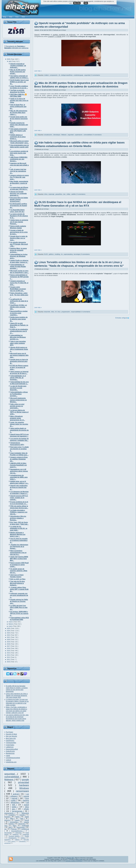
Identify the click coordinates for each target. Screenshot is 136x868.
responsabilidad (76, 312)
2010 (9, 662)
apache (27, 822)
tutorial (26, 796)
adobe (27, 817)
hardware (24, 785)
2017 (9, 646)
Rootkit (27, 836)
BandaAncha (10, 753)
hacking (26, 800)
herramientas (18, 811)
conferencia (25, 829)
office (12, 818)
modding (58, 254)
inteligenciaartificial (67, 75)
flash (15, 826)
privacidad (24, 782)
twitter (15, 807)
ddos (27, 807)
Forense (14, 829)
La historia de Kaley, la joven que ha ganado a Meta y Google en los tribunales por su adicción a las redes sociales (17, 702)
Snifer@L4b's (10, 751)
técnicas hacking (15, 836)
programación (10, 813)
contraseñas (14, 822)
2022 (9, 635)
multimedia (25, 826)
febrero (11, 624)
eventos (11, 824)
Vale (86, 3)
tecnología (77, 254)
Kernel (27, 820)
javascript (22, 824)
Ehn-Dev (26, 840)
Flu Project (9, 732)
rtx (62, 254)
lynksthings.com (11, 762)
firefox (18, 817)
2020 (9, 640)
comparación (54, 75)
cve (28, 794)
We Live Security (11, 736)
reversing (7, 840)
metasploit (26, 834)
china (46, 194)
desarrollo (47, 312)
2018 (9, 644)
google (25, 779)
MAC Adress (12, 841)
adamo (17, 840)
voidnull (8, 760)
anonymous (21, 827)
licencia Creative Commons (74, 861)
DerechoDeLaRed (12, 749)
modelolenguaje (79, 75)
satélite (74, 194)
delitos (23, 838)
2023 (9, 633)
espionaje (52, 194)
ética (53, 312)
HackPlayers (10, 741)
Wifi (14, 805)
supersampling (68, 254)
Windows (24, 788)
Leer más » (38, 71)
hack (22, 818)
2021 (9, 637)
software (14, 796)
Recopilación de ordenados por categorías (16, 47)
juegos (18, 820)
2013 (9, 655)
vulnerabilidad (12, 777)
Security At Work (11, 734)
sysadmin (12, 815)
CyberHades (10, 745)
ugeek (8, 756)
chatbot (47, 75)
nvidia (14, 800)
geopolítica (59, 194)
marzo (11, 622)
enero (11, 626)
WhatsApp (15, 803)
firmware (8, 817)
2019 (9, 642)
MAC (11, 827)
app (14, 809)
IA (59, 75)
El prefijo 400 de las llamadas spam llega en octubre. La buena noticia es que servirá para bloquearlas (17, 689)
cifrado (26, 809)
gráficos (51, 254)
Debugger (19, 833)
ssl (6, 829)
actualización (48, 135)
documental (8, 833)
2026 (9, 59)
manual (15, 798)
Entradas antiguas (121, 318)
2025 (9, 628)
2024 (9, 631)
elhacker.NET (70, 858)
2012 (9, 657)
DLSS (46, 254)
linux (27, 798)
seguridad (11, 774)
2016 (9, 648)
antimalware (23, 841)
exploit (26, 805)
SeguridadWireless (18, 831)
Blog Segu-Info (11, 738)
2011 (9, 660)
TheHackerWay (11, 743)
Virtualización (13, 838)
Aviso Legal (79, 859)
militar (69, 194)
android (16, 794)
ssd (28, 803)
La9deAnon (10, 747)
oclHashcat (7, 843)
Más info (77, 3)
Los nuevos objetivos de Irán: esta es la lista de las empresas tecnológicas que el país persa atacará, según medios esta (17, 718)
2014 (9, 653)
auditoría (16, 834)
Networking (25, 813)
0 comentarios (96, 75)
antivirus (7, 820)
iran (64, 194)
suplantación (79, 135)
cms (6, 826)
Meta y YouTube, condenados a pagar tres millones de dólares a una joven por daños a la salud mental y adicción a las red (17, 710)
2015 (9, 651)
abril (10, 61)
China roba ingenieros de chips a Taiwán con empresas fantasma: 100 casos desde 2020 (17, 696)
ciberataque (57, 135)
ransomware (22, 791)
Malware (9, 779)
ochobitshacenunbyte (13, 758)
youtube (22, 815)
